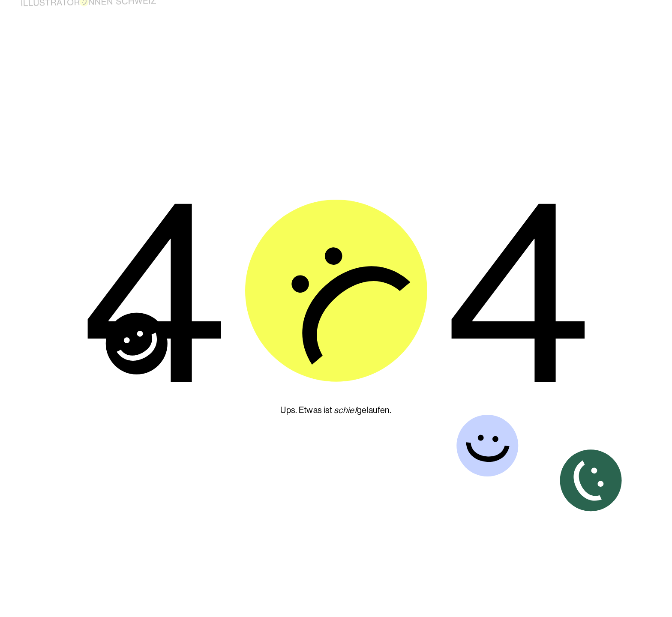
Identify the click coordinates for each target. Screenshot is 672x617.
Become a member (449, 10)
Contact (615, 15)
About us (543, 12)
